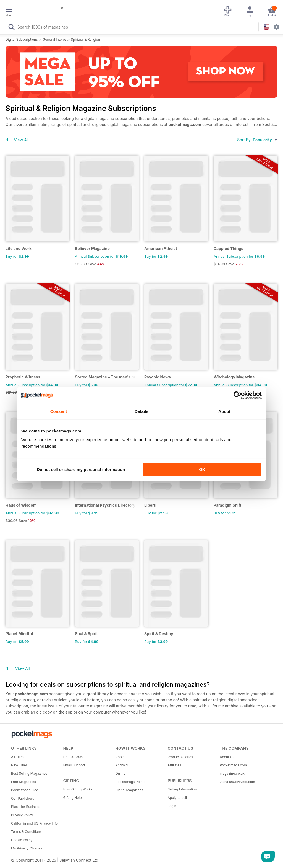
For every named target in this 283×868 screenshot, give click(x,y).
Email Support (74, 765)
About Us (227, 757)
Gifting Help (73, 798)
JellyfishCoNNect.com (237, 782)
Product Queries (180, 757)
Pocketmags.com (233, 765)
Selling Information (182, 789)
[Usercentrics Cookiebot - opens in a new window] (238, 395)
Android (122, 765)
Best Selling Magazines (29, 773)
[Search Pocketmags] (11, 28)
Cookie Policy (22, 840)
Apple (120, 757)
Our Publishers (23, 798)
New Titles (19, 765)
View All (21, 140)
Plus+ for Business (26, 807)
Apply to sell (177, 798)
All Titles (18, 757)
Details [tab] (141, 411)
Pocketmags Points (130, 782)
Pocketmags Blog (25, 790)
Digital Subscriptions (22, 39)
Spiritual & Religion (85, 39)
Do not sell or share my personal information (81, 469)
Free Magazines (23, 782)
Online (120, 773)
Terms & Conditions (26, 832)
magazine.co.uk (232, 773)
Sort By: (257, 140)
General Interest (55, 39)
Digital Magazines (129, 790)
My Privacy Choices (27, 848)
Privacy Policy (22, 815)
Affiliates (174, 765)
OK (202, 469)
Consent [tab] (59, 411)
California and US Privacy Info (34, 823)
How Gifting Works (78, 789)
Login (172, 806)
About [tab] (224, 411)
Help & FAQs (73, 757)
